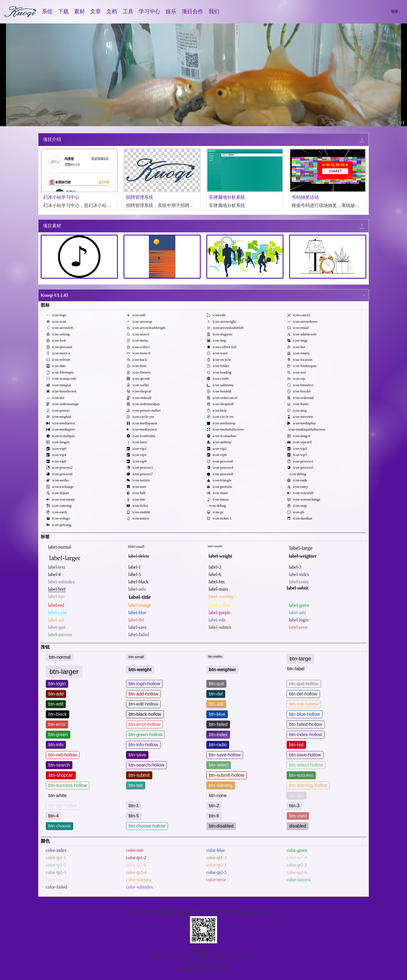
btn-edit (56, 704)
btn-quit (216, 684)
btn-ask (216, 704)
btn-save (137, 755)
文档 (112, 11)
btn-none (218, 795)
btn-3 (294, 806)
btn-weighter (222, 670)
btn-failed (218, 724)
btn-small (136, 657)
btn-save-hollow (225, 755)
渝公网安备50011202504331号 (204, 970)
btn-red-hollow (63, 755)
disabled (298, 826)
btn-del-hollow (303, 694)
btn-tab (136, 785)
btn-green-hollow (145, 735)
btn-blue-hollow (305, 714)
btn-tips (296, 795)
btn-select (219, 765)
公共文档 (265, 912)
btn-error (57, 724)
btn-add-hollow (143, 694)
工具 (128, 11)
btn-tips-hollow (63, 806)
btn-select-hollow (306, 765)
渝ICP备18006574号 (203, 963)
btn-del (216, 694)
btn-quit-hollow (304, 684)
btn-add (56, 694)
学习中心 (150, 11)
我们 (214, 11)
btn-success (301, 775)
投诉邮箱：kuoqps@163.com (215, 956)
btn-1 (134, 806)
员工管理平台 (222, 912)
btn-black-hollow (145, 714)
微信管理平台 (192, 912)
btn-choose (59, 826)
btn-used (298, 816)
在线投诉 (248, 956)
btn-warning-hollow (308, 785)
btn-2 (214, 806)
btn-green (58, 735)
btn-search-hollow (146, 765)
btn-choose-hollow (147, 826)
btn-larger (64, 672)
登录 (395, 11)
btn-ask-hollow (304, 704)
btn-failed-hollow (306, 724)
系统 (47, 11)
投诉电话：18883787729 (169, 956)
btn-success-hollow (68, 785)
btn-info (56, 745)
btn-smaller (215, 657)
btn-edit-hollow (143, 704)
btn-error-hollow (144, 724)
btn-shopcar (61, 775)
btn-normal (60, 657)
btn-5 (134, 816)
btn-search (59, 765)
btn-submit (139, 775)
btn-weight (140, 670)
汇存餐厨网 (163, 912)
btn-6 (214, 816)
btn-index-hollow (306, 735)
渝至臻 (246, 912)
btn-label (296, 669)
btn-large (300, 659)
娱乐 (171, 11)
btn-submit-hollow (227, 775)
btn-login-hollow (144, 684)
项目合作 (192, 11)
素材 (79, 11)
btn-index (218, 735)
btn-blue (217, 714)
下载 (63, 11)
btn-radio (218, 745)
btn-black (58, 714)
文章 (96, 11)
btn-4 (53, 816)
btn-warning (221, 785)
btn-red (296, 745)
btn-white (58, 795)
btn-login (57, 684)
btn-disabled (221, 826)
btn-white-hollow (145, 795)
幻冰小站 (140, 912)
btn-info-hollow (143, 745)
